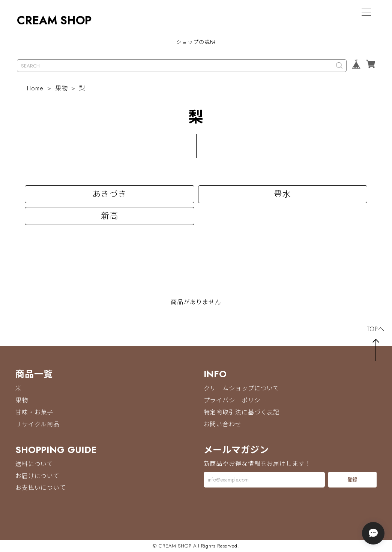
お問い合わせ (223, 424)
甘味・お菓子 (34, 412)
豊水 (282, 194)
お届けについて (38, 476)
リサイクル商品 (38, 424)
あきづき (110, 194)
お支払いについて (41, 488)
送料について (34, 464)
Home (35, 88)
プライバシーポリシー (235, 400)
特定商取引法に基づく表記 (242, 412)
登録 (352, 480)
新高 (110, 216)
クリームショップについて (242, 388)
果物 (62, 88)
